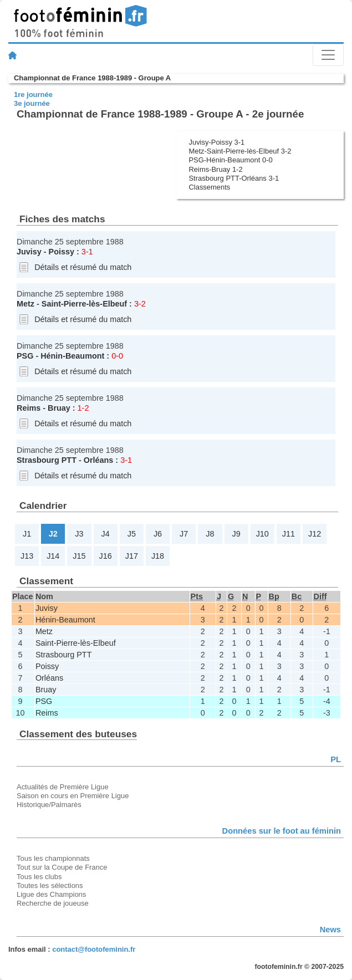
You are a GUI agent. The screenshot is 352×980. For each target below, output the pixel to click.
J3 (79, 534)
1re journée (33, 95)
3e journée (32, 103)
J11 (289, 534)
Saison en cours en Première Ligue (73, 796)
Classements (209, 187)
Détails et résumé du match (83, 267)
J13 (27, 556)
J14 (53, 556)
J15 (79, 556)
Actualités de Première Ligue (63, 787)
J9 (236, 534)
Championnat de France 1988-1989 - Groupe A (92, 78)
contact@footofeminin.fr (94, 949)
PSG (25, 356)
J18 (158, 556)
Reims (29, 408)
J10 (262, 534)
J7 (184, 534)
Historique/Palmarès (49, 805)
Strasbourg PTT (47, 460)
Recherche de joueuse (53, 903)
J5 (132, 534)
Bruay (59, 408)
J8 (210, 534)
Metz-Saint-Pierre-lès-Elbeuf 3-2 (240, 151)
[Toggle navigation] (328, 55)
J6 (158, 534)
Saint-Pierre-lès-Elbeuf (84, 304)
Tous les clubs (39, 877)
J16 (106, 556)
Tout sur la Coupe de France (62, 867)
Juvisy (29, 252)
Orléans (99, 460)
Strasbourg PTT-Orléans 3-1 (234, 178)
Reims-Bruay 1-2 (215, 169)
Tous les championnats (53, 858)
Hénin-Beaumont (72, 356)
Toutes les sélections (50, 885)
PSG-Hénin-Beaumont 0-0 (230, 160)
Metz (25, 304)
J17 (132, 556)
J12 (315, 534)
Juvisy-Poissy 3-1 (216, 142)
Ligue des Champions (51, 894)
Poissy (62, 252)
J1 (27, 534)
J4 (106, 534)
